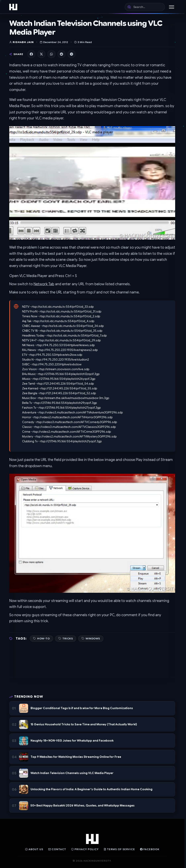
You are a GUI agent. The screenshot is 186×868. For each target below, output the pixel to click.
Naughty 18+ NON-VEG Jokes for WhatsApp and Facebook (72, 741)
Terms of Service (119, 849)
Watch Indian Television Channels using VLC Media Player (72, 773)
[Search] (145, 7)
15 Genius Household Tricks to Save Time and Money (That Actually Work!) (84, 724)
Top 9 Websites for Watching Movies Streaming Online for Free (76, 757)
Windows (93, 639)
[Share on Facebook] (31, 54)
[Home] (13, 7)
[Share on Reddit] (61, 54)
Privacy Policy (85, 849)
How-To (43, 639)
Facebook (150, 849)
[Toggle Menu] (172, 7)
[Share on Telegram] (72, 54)
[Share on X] (41, 54)
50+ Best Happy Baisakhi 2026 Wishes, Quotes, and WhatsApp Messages (83, 805)
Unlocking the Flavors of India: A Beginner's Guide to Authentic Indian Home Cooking (91, 789)
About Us (34, 849)
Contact (57, 849)
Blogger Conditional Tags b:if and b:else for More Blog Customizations (82, 708)
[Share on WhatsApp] (51, 54)
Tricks (68, 639)
